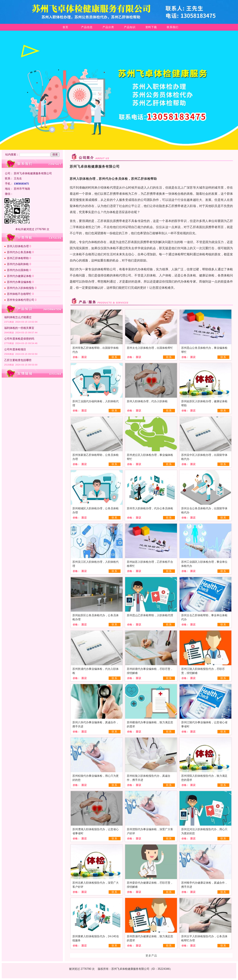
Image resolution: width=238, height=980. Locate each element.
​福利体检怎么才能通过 (18, 317)
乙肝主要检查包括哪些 (18, 360)
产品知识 (130, 27)
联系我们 (173, 27)
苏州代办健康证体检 (19, 276)
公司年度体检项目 (15, 349)
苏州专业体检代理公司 (21, 300)
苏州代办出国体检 (18, 270)
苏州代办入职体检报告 (21, 288)
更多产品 (151, 956)
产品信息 (87, 27)
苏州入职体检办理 (18, 246)
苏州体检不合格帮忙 (19, 294)
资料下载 (151, 27)
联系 (115, 357)
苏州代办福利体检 (18, 264)
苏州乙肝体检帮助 (18, 258)
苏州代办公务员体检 (19, 252)
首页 (65, 27)
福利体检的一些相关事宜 (19, 328)
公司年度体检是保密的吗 (19, 339)
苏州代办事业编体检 (19, 282)
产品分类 (108, 27)
